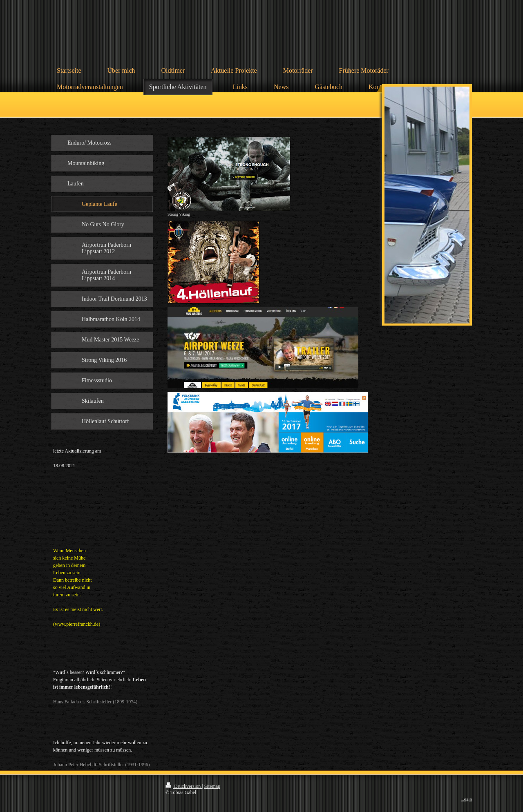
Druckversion (184, 786)
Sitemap (212, 786)
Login (467, 799)
